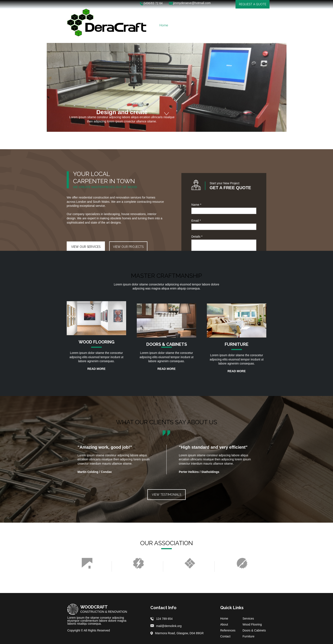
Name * (196, 205)
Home (224, 618)
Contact (225, 636)
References (228, 630)
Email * (196, 221)
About (224, 624)
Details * (197, 237)
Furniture (248, 636)
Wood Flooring (252, 624)
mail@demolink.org (169, 626)
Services (248, 618)
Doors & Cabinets (254, 630)
